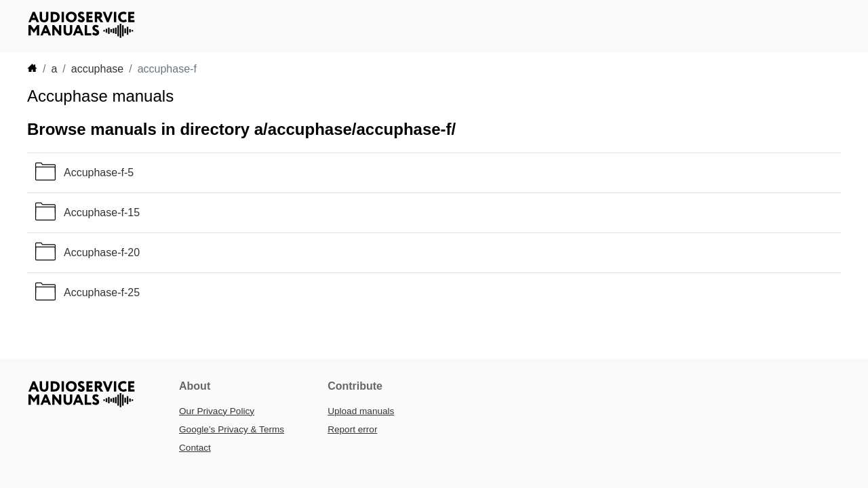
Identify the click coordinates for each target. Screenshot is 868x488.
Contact (195, 448)
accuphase (97, 69)
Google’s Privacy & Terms (232, 429)
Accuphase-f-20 (102, 252)
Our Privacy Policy (217, 411)
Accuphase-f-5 (99, 172)
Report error (352, 429)
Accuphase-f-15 (102, 212)
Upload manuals (361, 411)
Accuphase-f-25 (102, 292)
